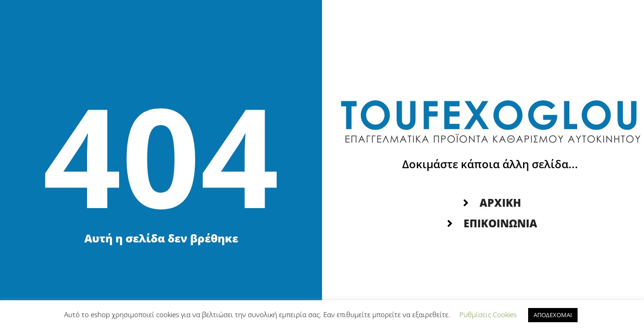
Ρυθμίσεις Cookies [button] (488, 314)
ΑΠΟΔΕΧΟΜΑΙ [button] (553, 315)
